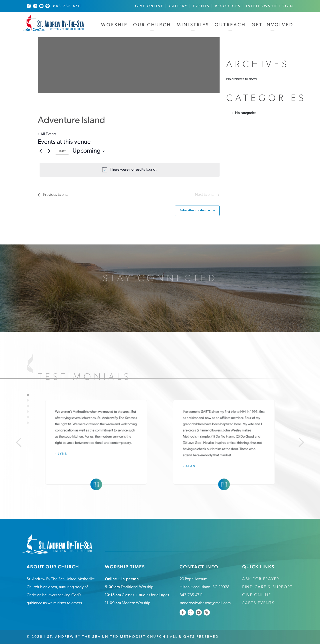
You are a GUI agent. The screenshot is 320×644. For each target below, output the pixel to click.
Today (62, 151)
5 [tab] (28, 417)
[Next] (301, 442)
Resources (228, 6)
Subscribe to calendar (195, 211)
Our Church (152, 25)
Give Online (149, 6)
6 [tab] (28, 423)
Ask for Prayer (261, 579)
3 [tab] (28, 406)
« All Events (47, 134)
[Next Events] (49, 151)
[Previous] (19, 442)
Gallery (178, 6)
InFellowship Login (270, 6)
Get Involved (272, 25)
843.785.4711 (68, 6)
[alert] (130, 170)
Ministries (193, 25)
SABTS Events (258, 603)
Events (201, 6)
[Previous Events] (40, 151)
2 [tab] (28, 400)
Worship (114, 25)
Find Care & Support (267, 587)
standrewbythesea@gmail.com (205, 603)
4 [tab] (28, 412)
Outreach (230, 25)
